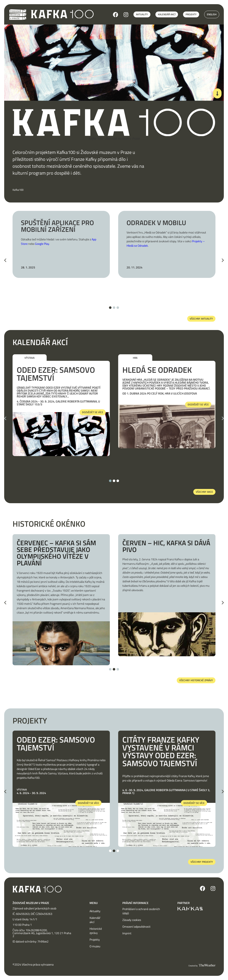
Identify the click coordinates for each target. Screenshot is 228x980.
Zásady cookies (132, 920)
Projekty (95, 940)
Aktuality (95, 911)
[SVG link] (62, 14)
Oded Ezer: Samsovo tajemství (56, 374)
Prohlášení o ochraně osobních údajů (141, 911)
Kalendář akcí (95, 920)
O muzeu (95, 946)
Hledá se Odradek (157, 370)
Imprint (127, 933)
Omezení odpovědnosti (136, 927)
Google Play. (42, 244)
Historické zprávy (96, 931)
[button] (5, 260)
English (212, 14)
